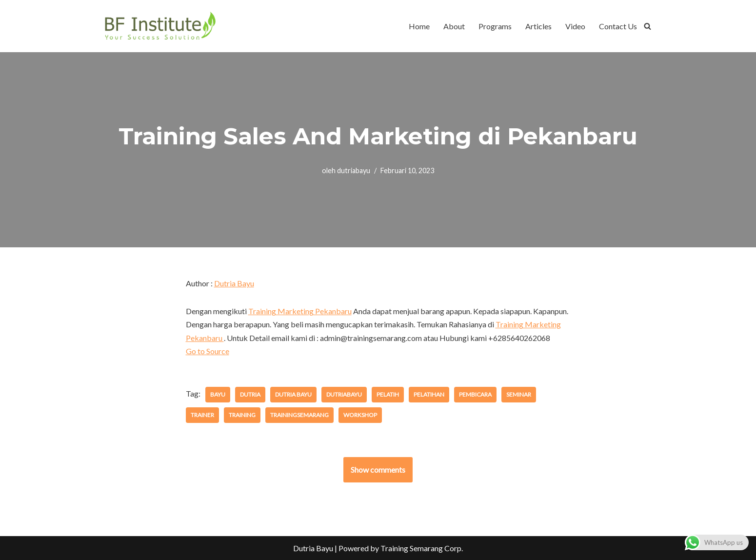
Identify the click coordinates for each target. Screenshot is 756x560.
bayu (218, 394)
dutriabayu (354, 170)
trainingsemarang (299, 415)
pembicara (475, 394)
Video (575, 26)
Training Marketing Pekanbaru (300, 311)
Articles (538, 26)
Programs (495, 26)
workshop (360, 415)
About (454, 26)
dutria (250, 394)
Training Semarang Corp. (422, 548)
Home (419, 26)
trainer (202, 415)
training (242, 415)
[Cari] (647, 26)
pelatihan (429, 394)
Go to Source (208, 351)
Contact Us (618, 26)
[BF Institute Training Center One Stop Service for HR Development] (160, 26)
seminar (519, 394)
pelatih (388, 394)
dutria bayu (293, 394)
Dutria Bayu (234, 283)
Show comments (378, 470)
